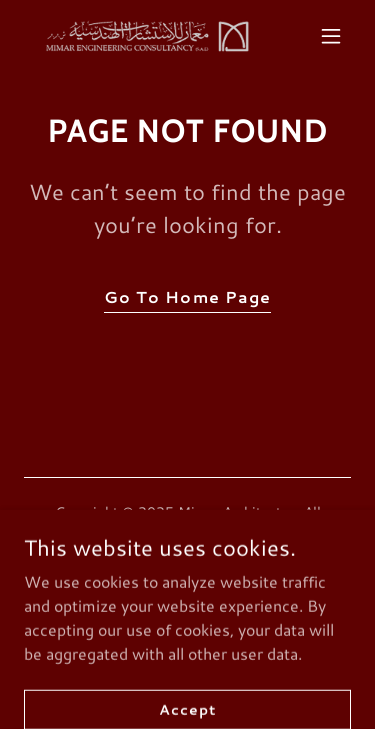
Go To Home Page (187, 296)
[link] (138, 35)
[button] (331, 36)
